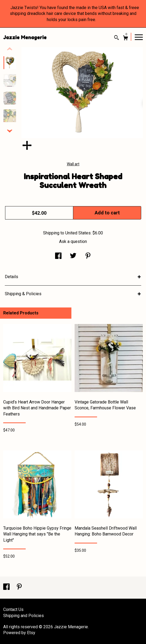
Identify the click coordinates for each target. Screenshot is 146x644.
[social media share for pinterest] (88, 256)
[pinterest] (19, 587)
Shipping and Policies (24, 616)
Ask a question (73, 241)
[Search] (116, 38)
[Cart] (126, 39)
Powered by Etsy (19, 633)
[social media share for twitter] (73, 256)
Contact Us (13, 609)
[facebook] (7, 587)
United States (78, 233)
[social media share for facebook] (58, 256)
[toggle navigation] (139, 37)
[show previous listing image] (10, 49)
